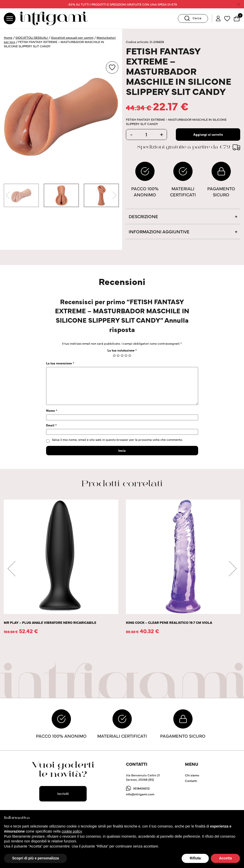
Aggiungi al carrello (208, 134)
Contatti (191, 781)
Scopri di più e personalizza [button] (35, 858)
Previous (8, 195)
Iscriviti (63, 793)
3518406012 (141, 788)
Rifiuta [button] (195, 858)
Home (8, 37)
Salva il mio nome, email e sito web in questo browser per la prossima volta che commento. (117, 439)
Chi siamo (192, 775)
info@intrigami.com (140, 794)
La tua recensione (60, 363)
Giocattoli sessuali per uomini (72, 37)
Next (115, 195)
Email (51, 425)
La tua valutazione (122, 350)
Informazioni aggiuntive (159, 231)
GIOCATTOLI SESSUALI (32, 37)
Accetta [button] (225, 858)
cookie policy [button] (72, 831)
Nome (52, 410)
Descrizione (143, 216)
